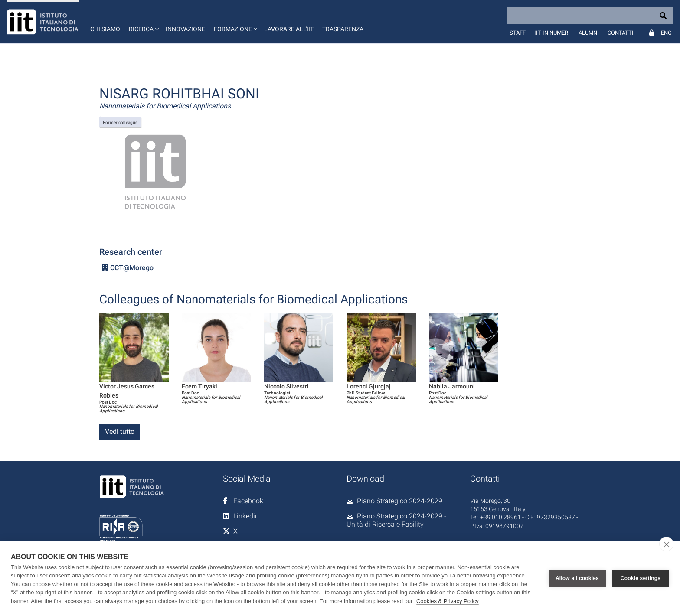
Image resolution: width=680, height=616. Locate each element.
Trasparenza (343, 29)
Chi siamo (105, 29)
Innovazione (185, 29)
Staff (518, 33)
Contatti (621, 33)
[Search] (590, 16)
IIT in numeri (552, 33)
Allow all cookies (577, 578)
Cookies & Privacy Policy (448, 601)
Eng (666, 33)
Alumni (589, 33)
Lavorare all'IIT (289, 29)
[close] (666, 544)
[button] (143, 22)
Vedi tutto (120, 432)
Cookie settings (641, 578)
